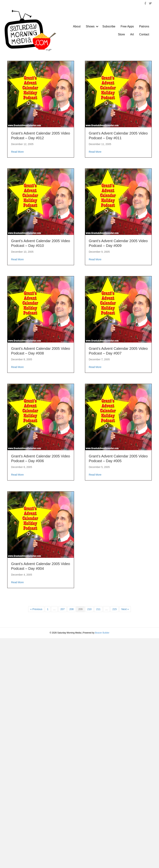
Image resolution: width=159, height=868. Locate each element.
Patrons (144, 26)
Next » (125, 609)
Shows (90, 26)
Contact (144, 34)
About (77, 26)
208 (71, 609)
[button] (97, 27)
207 (62, 609)
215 (115, 609)
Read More (17, 151)
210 (89, 609)
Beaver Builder (102, 633)
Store (121, 34)
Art (132, 34)
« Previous (36, 609)
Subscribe (109, 26)
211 (98, 609)
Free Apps (127, 26)
